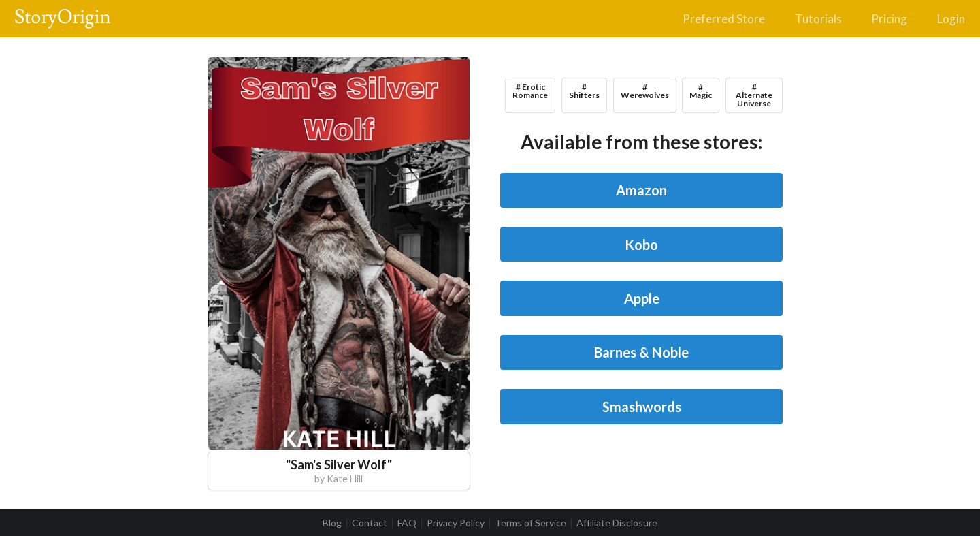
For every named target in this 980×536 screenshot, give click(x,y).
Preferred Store (724, 19)
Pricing (889, 19)
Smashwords (642, 407)
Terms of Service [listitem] (530, 523)
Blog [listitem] (332, 523)
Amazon (641, 190)
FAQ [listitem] (407, 523)
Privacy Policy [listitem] (456, 523)
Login (951, 19)
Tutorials (818, 19)
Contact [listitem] (370, 523)
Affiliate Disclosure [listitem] (617, 523)
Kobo (641, 245)
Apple (642, 298)
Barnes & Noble (641, 352)
